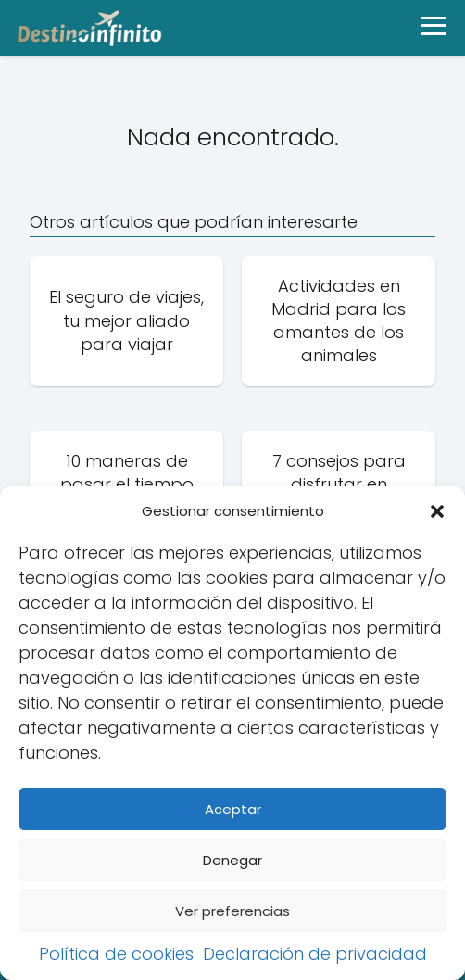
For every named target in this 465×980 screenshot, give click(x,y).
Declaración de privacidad (315, 954)
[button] (437, 511)
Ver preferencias (232, 911)
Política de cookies (116, 954)
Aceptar (233, 809)
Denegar (232, 860)
